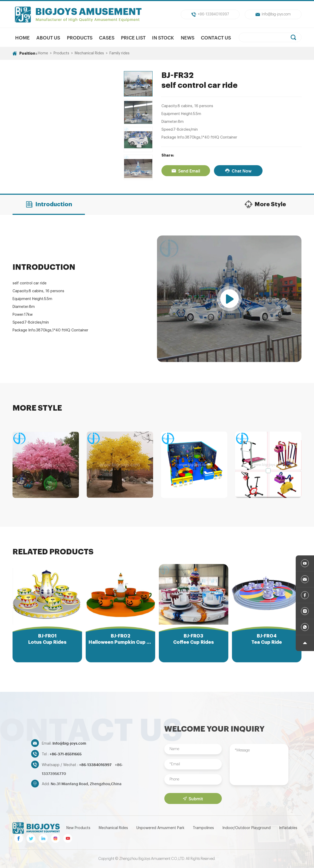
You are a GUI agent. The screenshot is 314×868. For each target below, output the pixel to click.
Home (22, 37)
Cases (107, 37)
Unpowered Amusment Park (160, 828)
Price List (133, 37)
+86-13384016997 (210, 14)
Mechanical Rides (89, 53)
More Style (265, 204)
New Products (78, 828)
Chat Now (238, 171)
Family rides (120, 53)
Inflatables (288, 828)
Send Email (186, 171)
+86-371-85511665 (66, 754)
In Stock (163, 37)
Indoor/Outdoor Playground (246, 828)
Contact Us (216, 37)
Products (80, 37)
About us (48, 37)
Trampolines (203, 828)
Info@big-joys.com (273, 14)
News (188, 37)
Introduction (49, 204)
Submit (193, 798)
